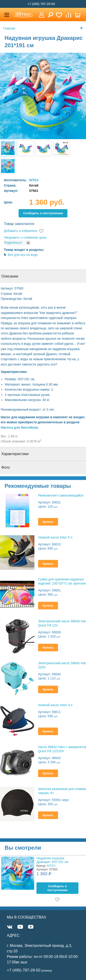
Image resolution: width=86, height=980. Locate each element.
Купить (48, 522)
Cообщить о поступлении (43, 213)
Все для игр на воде (23, 255)
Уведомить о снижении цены (25, 237)
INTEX (34, 180)
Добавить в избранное (21, 231)
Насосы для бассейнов (19, 427)
